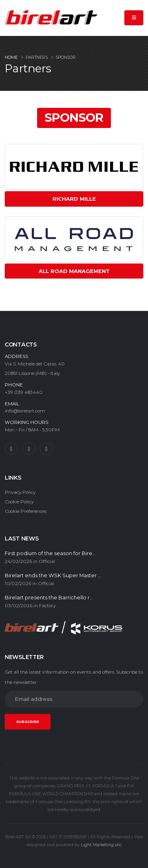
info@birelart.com (25, 411)
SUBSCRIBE (28, 722)
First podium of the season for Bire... (50, 553)
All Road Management (74, 271)
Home (11, 57)
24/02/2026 (18, 561)
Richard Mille (74, 199)
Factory (47, 606)
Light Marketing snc (101, 845)
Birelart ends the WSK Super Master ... (53, 575)
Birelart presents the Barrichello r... (49, 598)
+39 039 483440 (24, 392)
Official (47, 561)
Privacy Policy (20, 492)
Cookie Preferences (26, 511)
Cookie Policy (19, 502)
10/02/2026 (18, 584)
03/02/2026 (19, 606)
